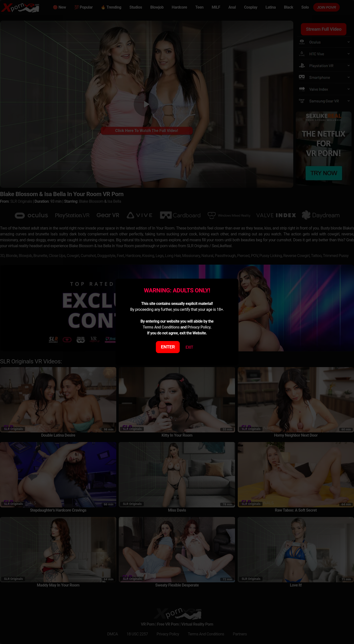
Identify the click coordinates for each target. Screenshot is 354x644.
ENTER (168, 347)
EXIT (189, 347)
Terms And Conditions (161, 327)
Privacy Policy (199, 327)
